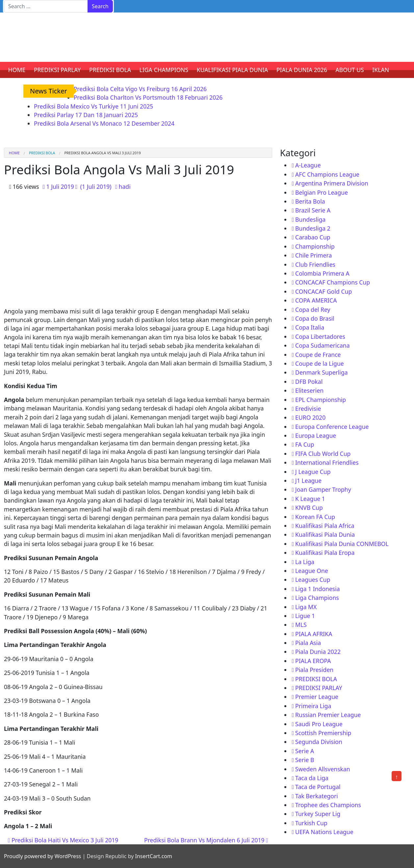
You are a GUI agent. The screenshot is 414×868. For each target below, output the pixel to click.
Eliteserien (309, 390)
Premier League (317, 697)
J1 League (308, 481)
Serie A (305, 751)
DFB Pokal (309, 382)
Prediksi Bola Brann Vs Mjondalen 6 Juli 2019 (206, 840)
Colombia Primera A (322, 273)
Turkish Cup (311, 823)
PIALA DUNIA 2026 (302, 70)
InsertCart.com (153, 856)
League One (312, 571)
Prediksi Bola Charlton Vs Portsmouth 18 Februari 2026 (148, 97)
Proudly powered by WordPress (42, 856)
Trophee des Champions (328, 805)
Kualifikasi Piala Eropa (325, 553)
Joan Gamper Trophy (323, 489)
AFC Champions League (327, 174)
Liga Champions (317, 598)
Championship (315, 246)
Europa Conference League (332, 427)
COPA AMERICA (316, 300)
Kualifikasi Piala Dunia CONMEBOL (342, 544)
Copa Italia (310, 327)
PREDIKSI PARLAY (57, 70)
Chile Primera (313, 255)
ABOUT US (350, 70)
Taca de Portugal (318, 787)
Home (14, 153)
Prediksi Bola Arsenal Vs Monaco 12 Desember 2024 (104, 123)
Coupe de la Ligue (320, 363)
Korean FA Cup (315, 517)
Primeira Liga (313, 706)
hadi (125, 186)
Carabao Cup (313, 237)
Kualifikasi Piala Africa (325, 526)
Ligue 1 (305, 616)
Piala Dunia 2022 (318, 652)
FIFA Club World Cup (323, 454)
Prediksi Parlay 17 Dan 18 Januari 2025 (86, 115)
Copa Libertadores (320, 336)
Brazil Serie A (313, 210)
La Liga (305, 562)
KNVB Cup (309, 508)
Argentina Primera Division (332, 183)
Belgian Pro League (322, 192)
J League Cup (313, 472)
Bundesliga (310, 219)
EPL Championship (321, 400)
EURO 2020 (310, 417)
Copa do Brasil (315, 318)
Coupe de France (318, 355)
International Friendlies (327, 462)
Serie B (305, 760)
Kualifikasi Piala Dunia (325, 534)
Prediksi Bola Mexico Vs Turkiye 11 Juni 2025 (93, 106)
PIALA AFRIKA (314, 634)
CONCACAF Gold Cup (323, 291)
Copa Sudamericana (323, 345)
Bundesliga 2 (313, 228)
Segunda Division (319, 742)
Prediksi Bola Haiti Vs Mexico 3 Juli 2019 (63, 840)
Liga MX (306, 607)
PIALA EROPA (313, 661)
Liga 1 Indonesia (318, 589)
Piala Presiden (314, 670)
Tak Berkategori (317, 796)
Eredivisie (308, 409)
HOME (17, 70)
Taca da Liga (312, 778)
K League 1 (310, 499)
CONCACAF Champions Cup (333, 282)
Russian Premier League (328, 715)
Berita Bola (310, 201)
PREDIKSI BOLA (110, 70)
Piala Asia (308, 643)
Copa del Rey (313, 310)
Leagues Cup (313, 580)
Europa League (316, 435)
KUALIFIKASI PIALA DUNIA (233, 70)
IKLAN (381, 70)
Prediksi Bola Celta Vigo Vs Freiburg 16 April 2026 (140, 89)
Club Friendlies (315, 264)
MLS (301, 625)
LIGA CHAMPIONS (164, 70)
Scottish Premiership (323, 733)
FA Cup (305, 444)
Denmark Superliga (322, 372)
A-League (308, 165)
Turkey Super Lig (318, 814)
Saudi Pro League (319, 724)
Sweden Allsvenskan (323, 769)
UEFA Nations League (324, 832)
